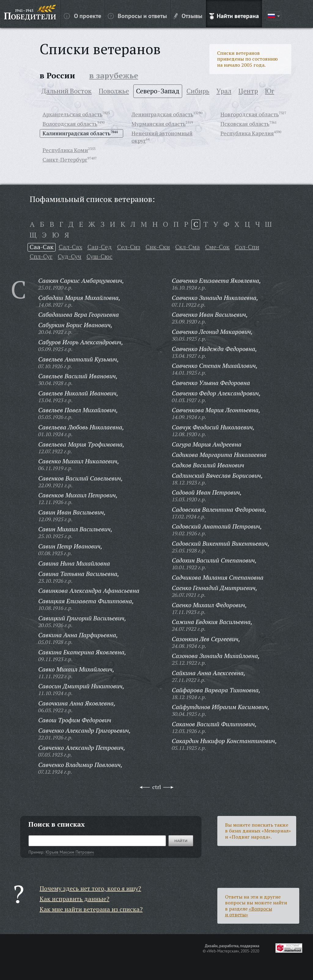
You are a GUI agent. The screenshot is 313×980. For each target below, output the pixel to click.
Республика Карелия (247, 133)
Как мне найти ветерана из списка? (91, 909)
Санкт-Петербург (65, 159)
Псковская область (245, 124)
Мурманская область (158, 124)
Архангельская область (72, 114)
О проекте (83, 16)
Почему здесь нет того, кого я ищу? (90, 888)
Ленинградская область (162, 114)
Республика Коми (65, 150)
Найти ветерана (234, 16)
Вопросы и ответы (137, 16)
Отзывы (188, 16)
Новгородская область (250, 114)
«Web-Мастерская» (223, 951)
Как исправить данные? (75, 899)
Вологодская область (70, 124)
